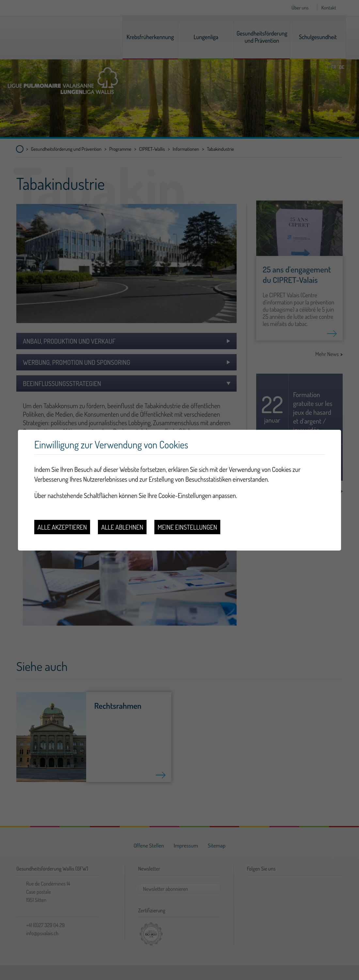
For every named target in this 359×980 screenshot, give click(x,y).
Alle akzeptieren (62, 527)
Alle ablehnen (122, 527)
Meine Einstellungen (187, 527)
